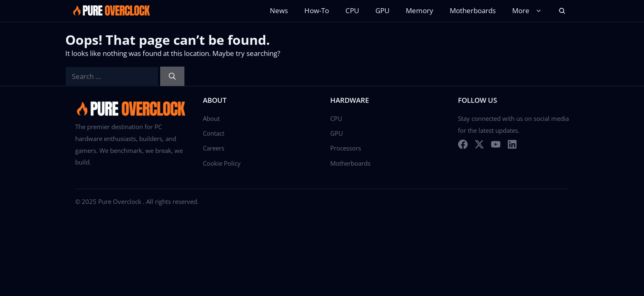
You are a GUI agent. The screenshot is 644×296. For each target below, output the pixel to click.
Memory (420, 10)
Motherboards (473, 10)
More (528, 11)
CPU (352, 10)
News (279, 10)
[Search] (172, 76)
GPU (382, 10)
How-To (317, 10)
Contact (214, 133)
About (211, 118)
